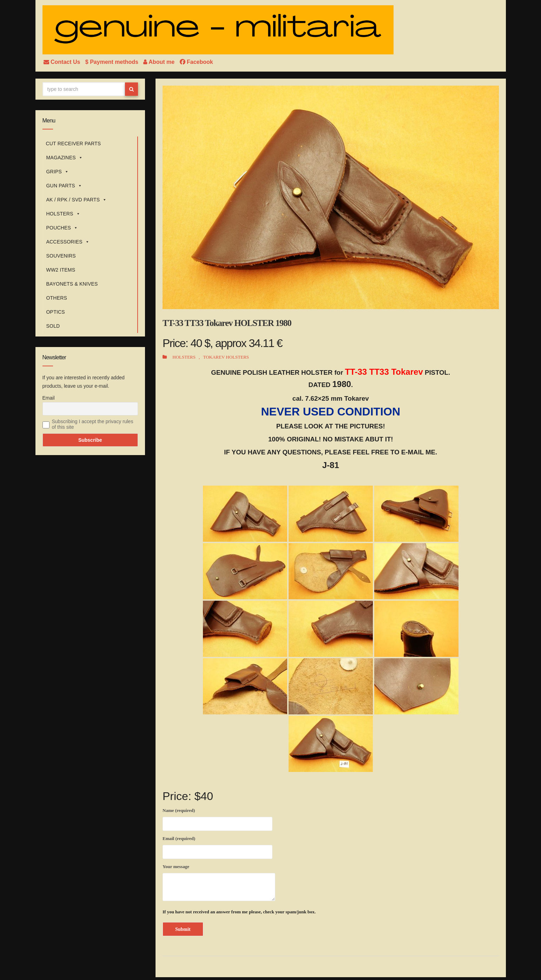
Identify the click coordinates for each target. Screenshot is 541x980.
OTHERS (57, 298)
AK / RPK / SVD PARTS (77, 200)
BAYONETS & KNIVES (72, 284)
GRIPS (58, 172)
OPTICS (56, 312)
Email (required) (217, 846)
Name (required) (217, 818)
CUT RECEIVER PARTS (74, 144)
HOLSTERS (63, 214)
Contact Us (63, 62)
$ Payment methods (113, 62)
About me (160, 62)
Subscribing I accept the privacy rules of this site (93, 424)
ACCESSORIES (68, 242)
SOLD (53, 326)
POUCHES (62, 228)
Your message (219, 882)
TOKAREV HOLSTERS (226, 357)
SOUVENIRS (61, 256)
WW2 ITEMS (61, 270)
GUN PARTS (64, 186)
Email (49, 398)
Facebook (196, 62)
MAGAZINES (65, 158)
